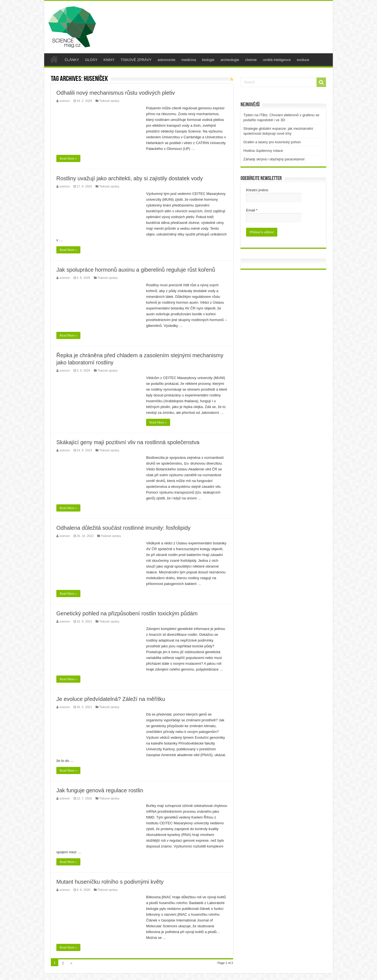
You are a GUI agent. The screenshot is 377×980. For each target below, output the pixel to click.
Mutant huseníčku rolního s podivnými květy (110, 882)
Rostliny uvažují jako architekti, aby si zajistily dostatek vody (130, 178)
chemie (251, 60)
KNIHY (109, 60)
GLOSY (91, 60)
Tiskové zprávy (109, 101)
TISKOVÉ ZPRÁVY (136, 60)
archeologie (230, 60)
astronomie (167, 60)
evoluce (303, 60)
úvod (54, 59)
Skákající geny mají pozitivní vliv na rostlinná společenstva (128, 442)
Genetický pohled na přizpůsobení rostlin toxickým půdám (127, 613)
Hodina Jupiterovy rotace (263, 151)
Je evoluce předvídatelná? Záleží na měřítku (111, 699)
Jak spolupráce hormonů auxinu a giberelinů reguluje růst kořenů (136, 270)
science (64, 101)
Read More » (68, 158)
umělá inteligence (277, 60)
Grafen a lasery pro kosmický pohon (272, 142)
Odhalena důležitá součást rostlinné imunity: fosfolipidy (123, 528)
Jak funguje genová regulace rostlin (100, 790)
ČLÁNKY (72, 60)
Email (252, 210)
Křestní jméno (257, 190)
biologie (208, 60)
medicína (189, 60)
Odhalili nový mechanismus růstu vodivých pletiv (116, 93)
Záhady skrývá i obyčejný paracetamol (274, 159)
